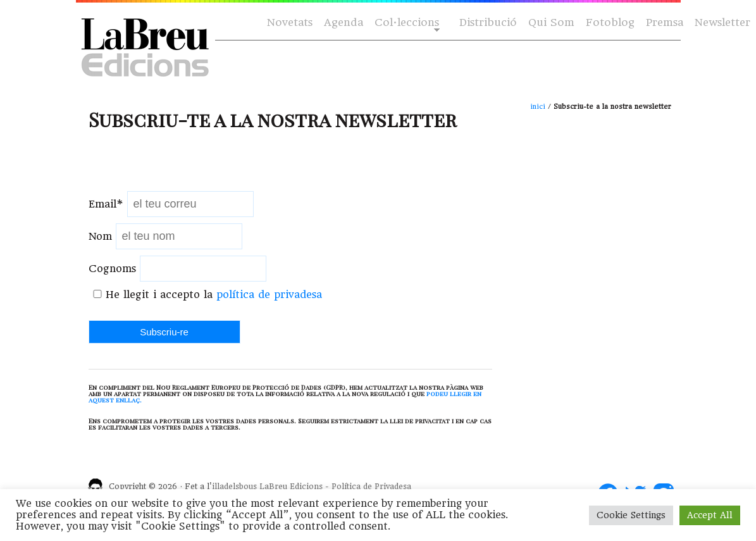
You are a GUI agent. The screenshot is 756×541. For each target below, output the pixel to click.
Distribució (488, 22)
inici (538, 107)
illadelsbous (234, 487)
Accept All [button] (710, 515)
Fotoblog (610, 22)
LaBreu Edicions (291, 487)
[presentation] (185, 166)
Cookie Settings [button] (631, 515)
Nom (100, 236)
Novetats (290, 22)
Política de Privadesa (371, 487)
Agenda (344, 22)
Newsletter (722, 22)
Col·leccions (406, 23)
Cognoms (112, 269)
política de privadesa (269, 295)
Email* (106, 204)
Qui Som (551, 22)
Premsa (665, 22)
